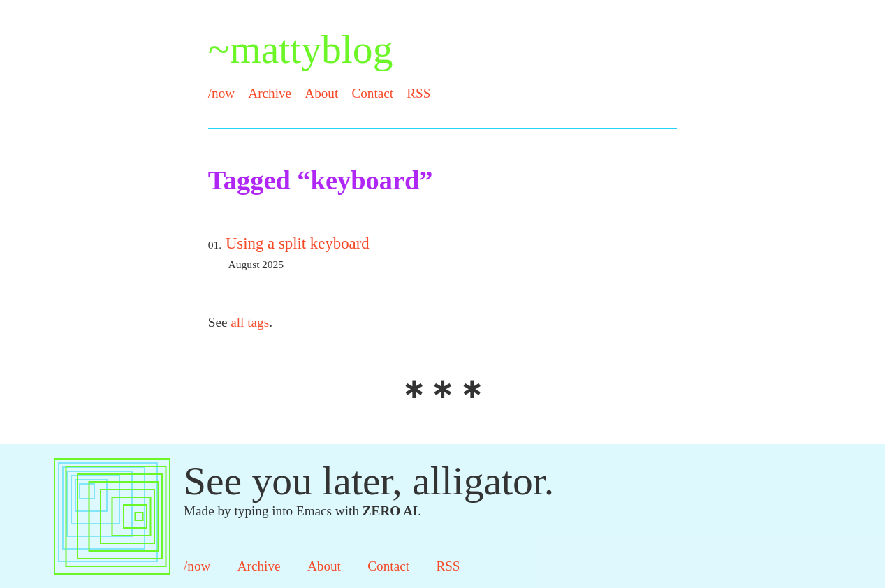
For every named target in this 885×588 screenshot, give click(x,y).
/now (221, 93)
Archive (270, 93)
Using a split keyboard (298, 243)
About (321, 93)
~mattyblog (301, 49)
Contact (372, 93)
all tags (250, 322)
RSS (418, 93)
